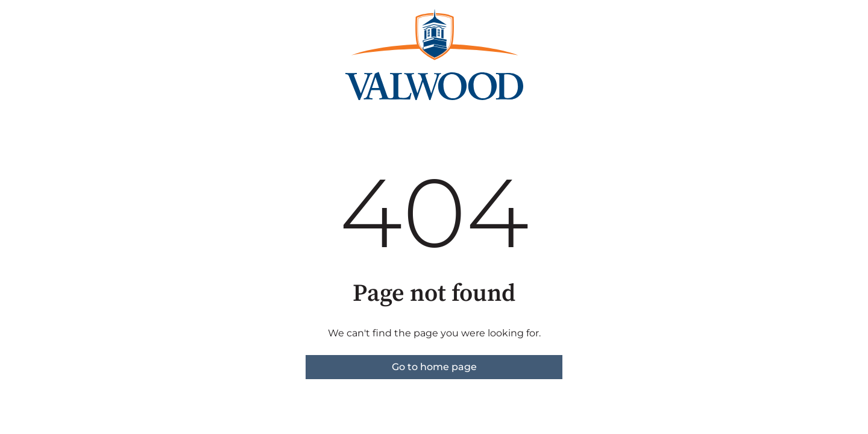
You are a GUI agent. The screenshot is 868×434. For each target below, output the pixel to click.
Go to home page (434, 367)
